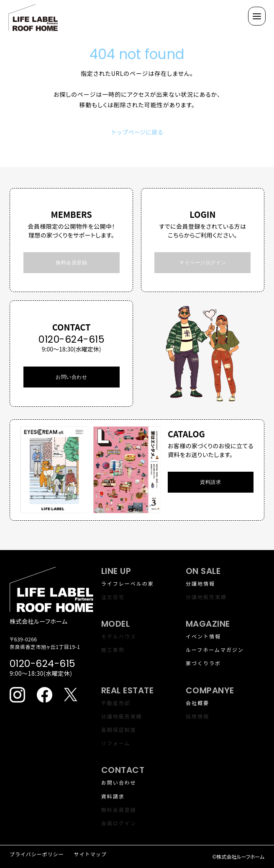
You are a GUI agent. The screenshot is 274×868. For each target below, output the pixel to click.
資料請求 (113, 796)
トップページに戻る (137, 132)
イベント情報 (203, 636)
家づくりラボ (203, 663)
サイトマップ (90, 854)
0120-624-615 (71, 339)
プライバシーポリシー (37, 854)
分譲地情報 (200, 583)
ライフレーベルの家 (128, 583)
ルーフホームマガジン (215, 650)
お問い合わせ (71, 377)
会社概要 (197, 703)
